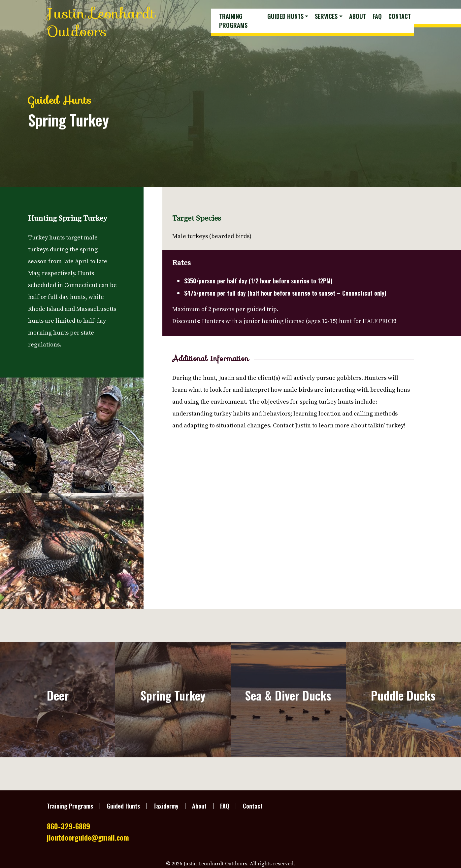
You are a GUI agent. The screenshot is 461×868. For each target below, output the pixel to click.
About (358, 16)
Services (326, 16)
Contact (400, 16)
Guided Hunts (285, 16)
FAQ (377, 16)
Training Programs (233, 21)
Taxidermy (166, 806)
